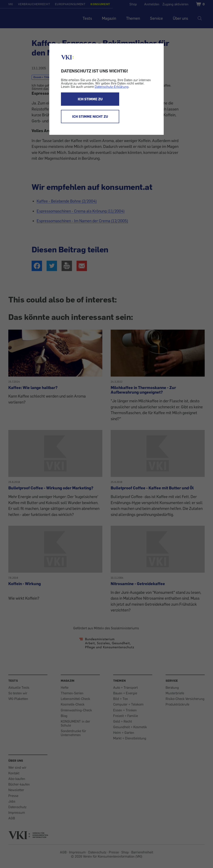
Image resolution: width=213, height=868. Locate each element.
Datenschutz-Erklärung (112, 87)
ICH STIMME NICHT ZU (90, 117)
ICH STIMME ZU (90, 99)
